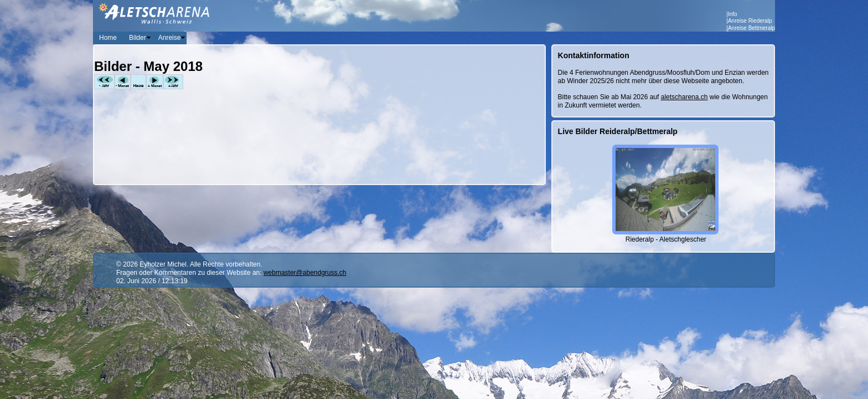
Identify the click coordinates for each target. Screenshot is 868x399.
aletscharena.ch (684, 97)
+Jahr (173, 82)
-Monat (123, 82)
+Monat (155, 82)
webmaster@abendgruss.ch (305, 273)
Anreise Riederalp (750, 21)
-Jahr (104, 82)
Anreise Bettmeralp (751, 28)
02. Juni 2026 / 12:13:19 (152, 281)
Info (733, 14)
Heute (138, 82)
